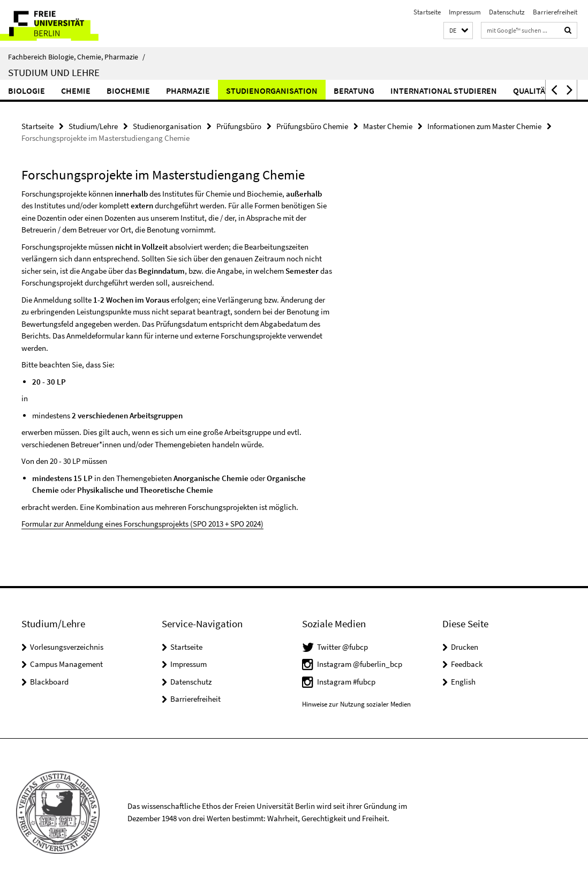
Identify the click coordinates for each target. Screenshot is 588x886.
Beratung (354, 91)
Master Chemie (388, 126)
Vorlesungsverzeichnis (67, 647)
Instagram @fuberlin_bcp (360, 664)
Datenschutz (507, 12)
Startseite (427, 12)
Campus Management (66, 664)
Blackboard (49, 682)
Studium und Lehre (54, 72)
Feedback (467, 664)
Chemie (76, 91)
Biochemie (128, 91)
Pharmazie (188, 91)
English (463, 682)
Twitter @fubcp (342, 647)
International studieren (444, 91)
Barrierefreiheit (555, 12)
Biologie (27, 91)
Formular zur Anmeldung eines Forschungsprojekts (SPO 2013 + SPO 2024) (142, 524)
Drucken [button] (465, 647)
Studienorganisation (272, 91)
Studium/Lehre (93, 126)
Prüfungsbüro (239, 126)
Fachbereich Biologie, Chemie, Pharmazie (77, 57)
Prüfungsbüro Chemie (312, 126)
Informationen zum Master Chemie (484, 126)
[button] (458, 31)
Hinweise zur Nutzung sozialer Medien (356, 704)
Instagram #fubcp (346, 682)
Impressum (465, 12)
